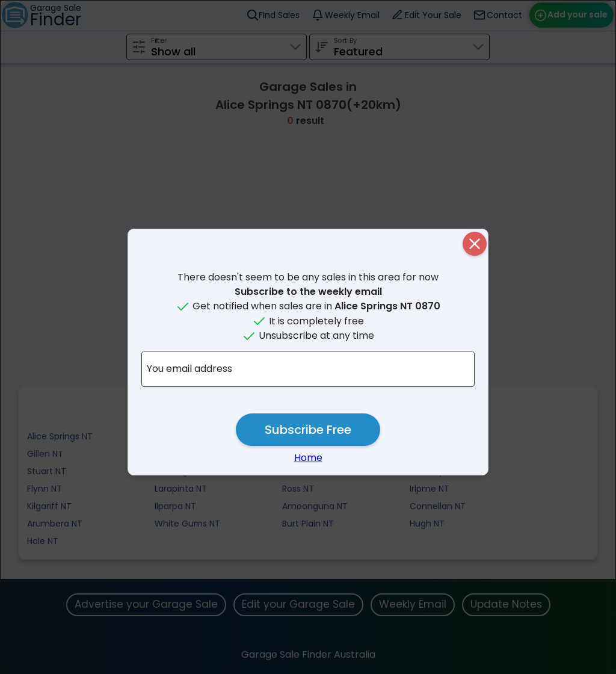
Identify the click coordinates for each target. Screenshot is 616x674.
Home (308, 458)
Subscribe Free (308, 430)
